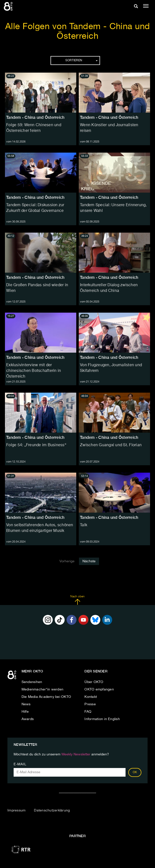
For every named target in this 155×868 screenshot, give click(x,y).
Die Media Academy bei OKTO (46, 697)
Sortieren (81, 61)
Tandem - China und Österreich (35, 117)
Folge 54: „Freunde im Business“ (36, 445)
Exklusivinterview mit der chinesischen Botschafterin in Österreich (34, 371)
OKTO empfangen (99, 689)
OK (135, 772)
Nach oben (77, 600)
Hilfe (25, 712)
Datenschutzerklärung (52, 810)
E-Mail (20, 764)
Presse (90, 704)
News (26, 704)
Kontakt (91, 697)
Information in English (102, 719)
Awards (28, 719)
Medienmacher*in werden (43, 689)
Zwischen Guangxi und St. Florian (111, 445)
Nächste (89, 561)
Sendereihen (32, 682)
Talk (84, 525)
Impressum (16, 810)
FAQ (88, 712)
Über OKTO (94, 682)
